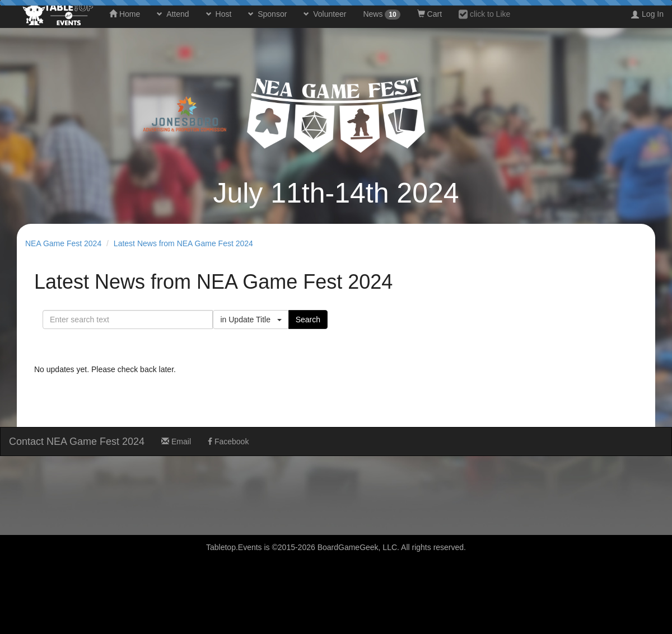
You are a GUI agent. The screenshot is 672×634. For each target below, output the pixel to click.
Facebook (228, 442)
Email (176, 442)
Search (308, 320)
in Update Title (251, 320)
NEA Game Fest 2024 (63, 243)
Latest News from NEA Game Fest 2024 (183, 243)
